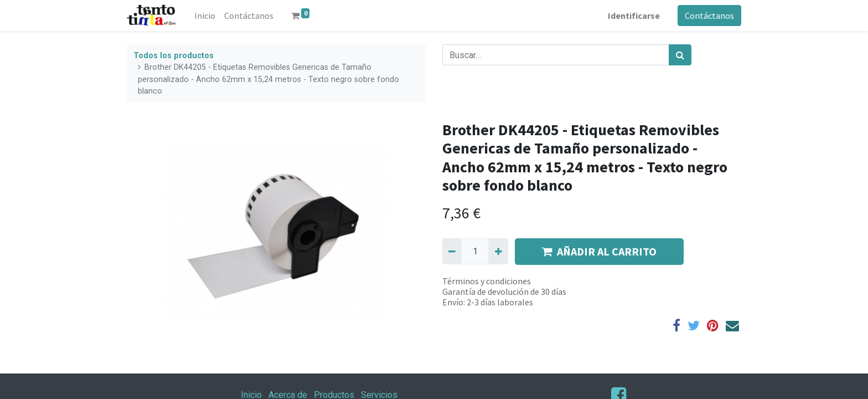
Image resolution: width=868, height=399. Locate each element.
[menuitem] (205, 16)
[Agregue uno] (498, 251)
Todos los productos (174, 56)
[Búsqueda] (680, 55)
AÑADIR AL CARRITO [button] (599, 251)
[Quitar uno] (452, 251)
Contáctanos (709, 16)
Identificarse (634, 16)
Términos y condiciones (487, 281)
